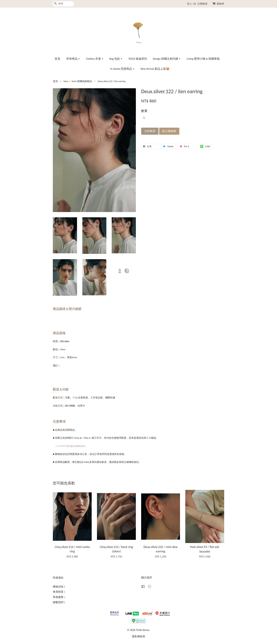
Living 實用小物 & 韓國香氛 (203, 59)
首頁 (57, 59)
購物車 (220, 4)
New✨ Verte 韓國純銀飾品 (78, 81)
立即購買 (150, 131)
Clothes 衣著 (95, 59)
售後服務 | (59, 597)
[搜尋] (63, 4)
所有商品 (73, 59)
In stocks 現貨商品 (122, 69)
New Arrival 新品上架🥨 (155, 69)
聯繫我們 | (59, 602)
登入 (189, 4)
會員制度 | (59, 592)
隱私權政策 (139, 636)
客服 (149, 438)
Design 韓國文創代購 (167, 59)
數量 (144, 111)
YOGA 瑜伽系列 (138, 59)
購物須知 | (59, 587)
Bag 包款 (116, 59)
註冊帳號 (202, 4)
